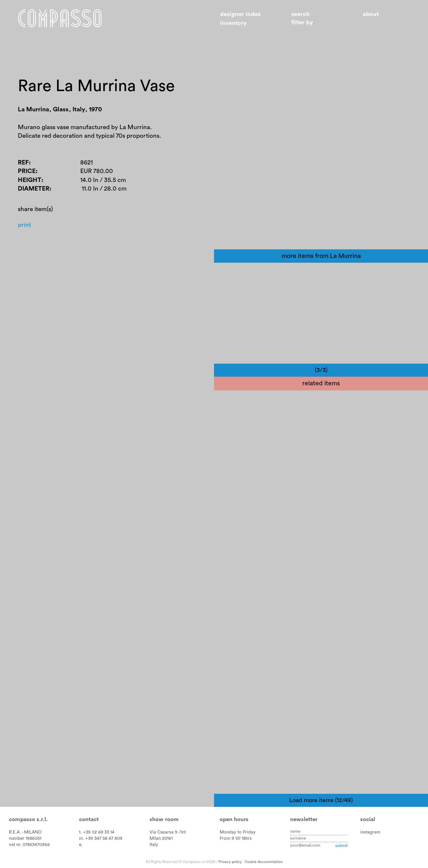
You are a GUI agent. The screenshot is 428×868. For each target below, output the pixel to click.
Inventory (233, 23)
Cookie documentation (264, 862)
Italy (154, 845)
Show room (164, 819)
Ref (23, 164)
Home (62, 19)
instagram (370, 832)
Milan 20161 (161, 838)
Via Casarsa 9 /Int (168, 832)
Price (27, 173)
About (371, 14)
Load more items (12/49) (321, 800)
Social (368, 819)
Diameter (34, 190)
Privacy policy (230, 862)
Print (25, 227)
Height (30, 181)
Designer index (240, 14)
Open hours (234, 819)
